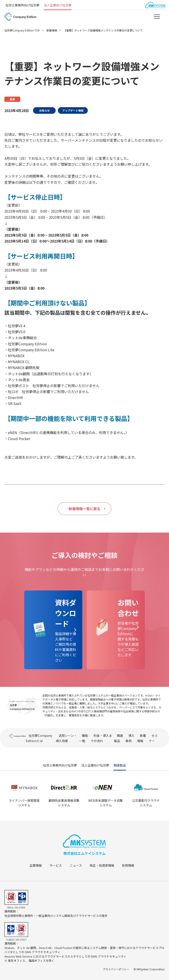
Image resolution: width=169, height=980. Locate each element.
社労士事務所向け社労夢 (22, 5)
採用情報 (133, 865)
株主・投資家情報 (106, 865)
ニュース (78, 865)
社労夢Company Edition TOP (22, 30)
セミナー (153, 738)
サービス (57, 865)
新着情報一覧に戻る (84, 509)
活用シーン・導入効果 (66, 738)
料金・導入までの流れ (101, 738)
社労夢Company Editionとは (39, 738)
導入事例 (130, 738)
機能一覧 (84, 738)
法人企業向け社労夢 (58, 5)
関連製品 (118, 738)
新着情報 (52, 30)
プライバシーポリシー (116, 969)
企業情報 (36, 865)
